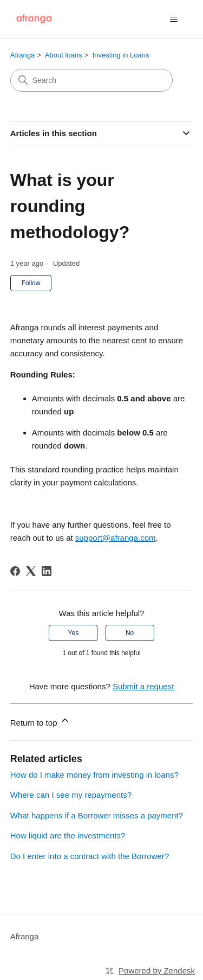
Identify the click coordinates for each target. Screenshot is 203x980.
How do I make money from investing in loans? (94, 775)
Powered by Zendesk (157, 971)
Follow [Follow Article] (31, 283)
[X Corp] (31, 571)
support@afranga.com (116, 538)
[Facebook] (15, 571)
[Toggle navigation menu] (173, 20)
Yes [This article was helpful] (74, 633)
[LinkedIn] (47, 571)
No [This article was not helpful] (130, 633)
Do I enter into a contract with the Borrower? (90, 856)
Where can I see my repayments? (71, 795)
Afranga (23, 55)
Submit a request (143, 686)
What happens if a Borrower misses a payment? (97, 815)
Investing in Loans (121, 55)
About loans (64, 55)
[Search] (91, 80)
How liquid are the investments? (68, 835)
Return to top (40, 721)
